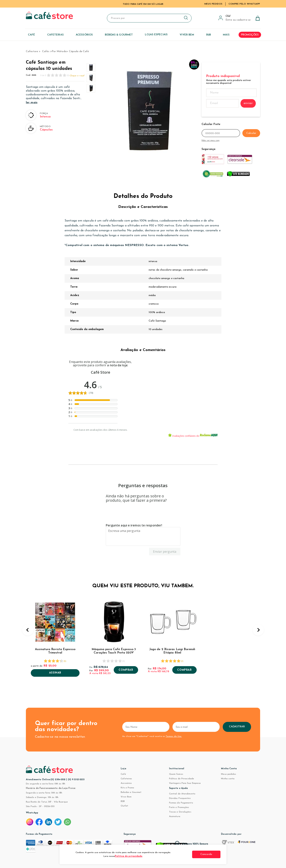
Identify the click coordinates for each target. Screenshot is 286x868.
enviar (248, 103)
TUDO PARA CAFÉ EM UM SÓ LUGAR (143, 4)
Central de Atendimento (182, 794)
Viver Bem (126, 797)
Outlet (124, 806)
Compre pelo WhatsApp (244, 4)
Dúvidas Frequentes (180, 798)
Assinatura (175, 816)
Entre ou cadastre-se (238, 20)
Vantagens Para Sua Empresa (185, 783)
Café (123, 774)
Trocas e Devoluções (180, 812)
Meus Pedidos (213, 4)
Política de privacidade (129, 856)
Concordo (206, 854)
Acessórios (126, 783)
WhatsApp (32, 813)
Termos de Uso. (174, 736)
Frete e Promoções (179, 807)
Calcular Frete (211, 124)
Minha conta (228, 779)
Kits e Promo (127, 788)
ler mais (32, 103)
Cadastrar (237, 727)
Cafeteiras (126, 779)
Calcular (251, 133)
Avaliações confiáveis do (193, 435)
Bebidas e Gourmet (131, 792)
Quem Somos (176, 774)
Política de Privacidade (182, 779)
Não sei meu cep (211, 140)
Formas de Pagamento (181, 803)
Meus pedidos (228, 774)
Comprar (126, 670)
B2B (123, 801)
